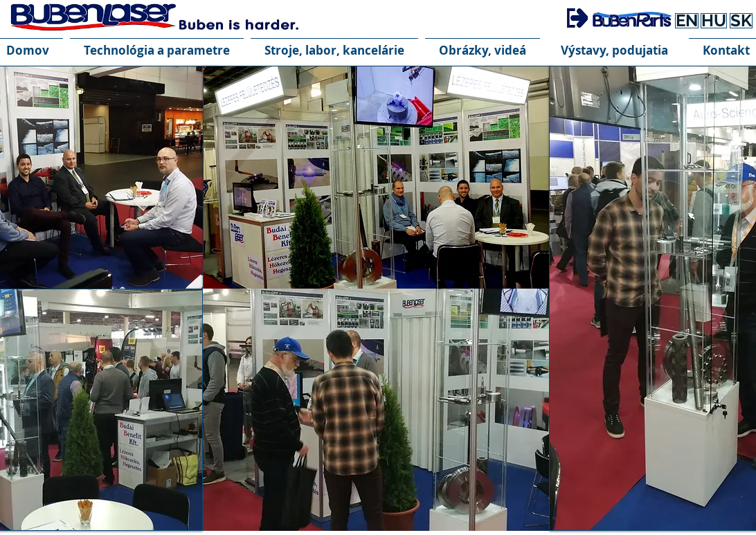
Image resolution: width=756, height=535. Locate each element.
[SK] (741, 21)
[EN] (687, 21)
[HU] (714, 21)
